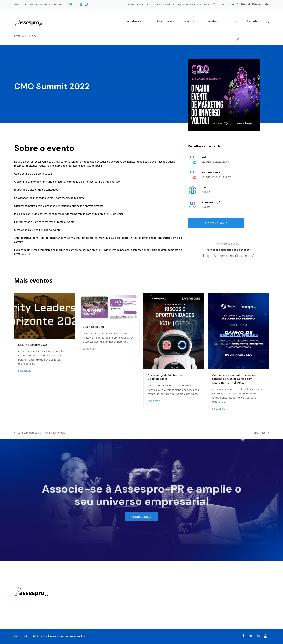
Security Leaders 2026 (33, 345)
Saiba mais (25, 371)
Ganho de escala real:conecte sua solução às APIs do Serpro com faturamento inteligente (234, 379)
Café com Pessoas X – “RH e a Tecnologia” (40, 433)
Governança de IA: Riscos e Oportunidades (165, 377)
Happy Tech (260, 433)
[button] (267, 21)
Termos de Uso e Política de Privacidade (241, 4)
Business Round (93, 327)
